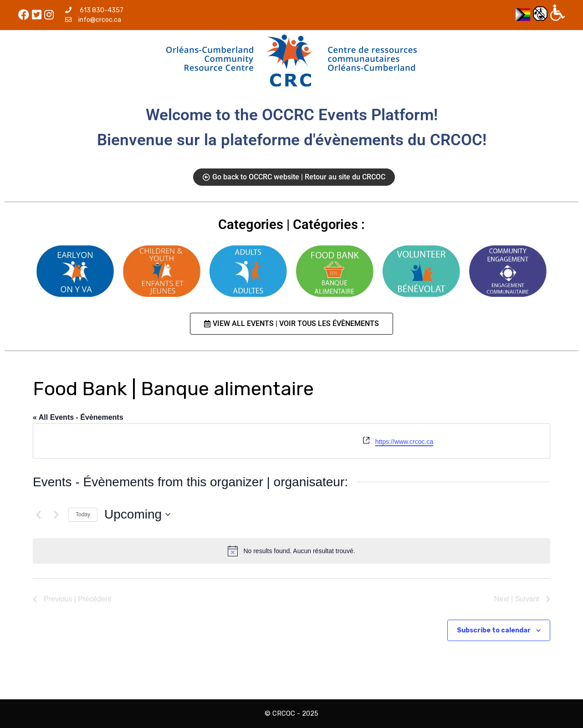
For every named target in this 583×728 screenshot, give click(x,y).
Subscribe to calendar (494, 630)
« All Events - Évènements (78, 417)
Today (83, 514)
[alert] (291, 551)
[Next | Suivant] (56, 514)
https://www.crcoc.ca (404, 442)
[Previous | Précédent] (38, 514)
